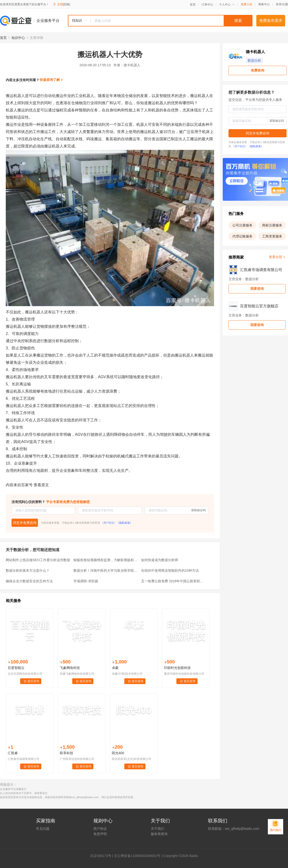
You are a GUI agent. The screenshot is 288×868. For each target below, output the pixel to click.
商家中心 (264, 4)
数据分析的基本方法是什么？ (28, 571)
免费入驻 (246, 4)
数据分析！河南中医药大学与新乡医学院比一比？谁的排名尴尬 (106, 571)
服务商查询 (159, 834)
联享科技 (66, 753)
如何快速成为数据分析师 (160, 560)
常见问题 (43, 829)
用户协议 (100, 829)
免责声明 (100, 834)
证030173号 (102, 856)
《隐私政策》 (125, 523)
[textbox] (172, 21)
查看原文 (41, 485)
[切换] (67, 4)
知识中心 (18, 38)
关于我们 (157, 829)
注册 (285, 4)
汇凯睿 (13, 753)
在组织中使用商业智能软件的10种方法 (170, 571)
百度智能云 (16, 668)
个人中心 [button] (227, 5)
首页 (193, 5)
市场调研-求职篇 (86, 581)
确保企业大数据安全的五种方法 (29, 581)
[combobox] (160, 21)
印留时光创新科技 (177, 668)
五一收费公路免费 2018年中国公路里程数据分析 (174, 581)
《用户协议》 (109, 523)
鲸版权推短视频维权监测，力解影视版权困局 (106, 560)
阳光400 (118, 753)
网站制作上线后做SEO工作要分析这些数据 (38, 560)
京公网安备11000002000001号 (137, 856)
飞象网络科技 (70, 668)
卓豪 (115, 668)
